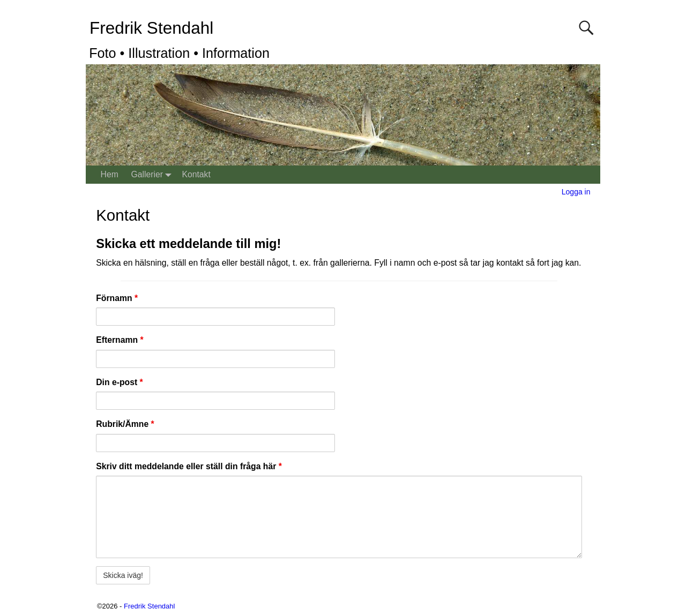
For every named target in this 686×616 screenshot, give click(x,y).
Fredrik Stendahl (151, 28)
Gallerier (153, 175)
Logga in (576, 192)
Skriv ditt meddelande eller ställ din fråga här (189, 466)
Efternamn (120, 340)
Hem (110, 174)
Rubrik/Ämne (125, 424)
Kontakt (196, 174)
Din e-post (120, 382)
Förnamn (117, 298)
